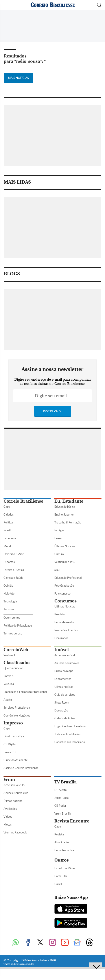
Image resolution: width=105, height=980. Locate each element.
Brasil (7, 530)
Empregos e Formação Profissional (25, 692)
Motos (8, 824)
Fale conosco (62, 593)
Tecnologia (10, 601)
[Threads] (90, 943)
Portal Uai (61, 876)
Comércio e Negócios (17, 715)
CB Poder (60, 806)
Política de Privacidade (18, 625)
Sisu (57, 570)
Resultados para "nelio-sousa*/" (25, 59)
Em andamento (64, 622)
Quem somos (12, 618)
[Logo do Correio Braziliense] (53, 5)
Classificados (17, 663)
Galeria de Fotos (65, 718)
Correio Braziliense (23, 501)
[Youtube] (65, 943)
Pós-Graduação (64, 586)
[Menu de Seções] (6, 5)
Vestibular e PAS (65, 562)
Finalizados (61, 638)
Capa (7, 507)
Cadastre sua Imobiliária (70, 742)
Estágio (59, 530)
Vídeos (8, 817)
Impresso (13, 723)
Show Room (62, 702)
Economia (10, 538)
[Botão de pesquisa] (99, 5)
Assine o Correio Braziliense (21, 768)
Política (8, 522)
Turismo (9, 609)
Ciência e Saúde (13, 578)
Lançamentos (63, 679)
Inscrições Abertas (66, 630)
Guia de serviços (65, 695)
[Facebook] (28, 943)
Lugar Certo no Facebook (70, 726)
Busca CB (9, 752)
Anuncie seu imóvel (66, 663)
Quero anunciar (13, 668)
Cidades (9, 514)
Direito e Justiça (14, 570)
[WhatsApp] (16, 943)
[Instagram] (53, 943)
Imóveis (8, 676)
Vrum (9, 780)
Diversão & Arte (14, 554)
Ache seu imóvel (65, 655)
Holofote (9, 593)
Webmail (9, 655)
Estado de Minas (65, 868)
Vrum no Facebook (15, 832)
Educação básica (65, 507)
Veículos (9, 684)
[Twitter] (40, 943)
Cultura (59, 554)
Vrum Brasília (63, 813)
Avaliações (10, 809)
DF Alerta (61, 790)
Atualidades (62, 842)
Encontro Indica (64, 850)
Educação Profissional (68, 578)
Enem (58, 538)
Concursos (65, 601)
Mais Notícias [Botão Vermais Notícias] (18, 78)
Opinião (8, 586)
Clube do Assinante (16, 760)
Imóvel (62, 650)
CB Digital (10, 744)
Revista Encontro (72, 821)
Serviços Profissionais (17, 708)
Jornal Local (62, 798)
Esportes (9, 562)
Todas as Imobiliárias (67, 734)
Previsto (60, 614)
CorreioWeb (16, 650)
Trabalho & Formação (68, 522)
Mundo (8, 546)
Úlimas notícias (64, 687)
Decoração (61, 710)
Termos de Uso (13, 633)
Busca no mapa (64, 671)
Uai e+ (58, 884)
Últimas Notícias (65, 546)
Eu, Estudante (69, 501)
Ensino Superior (64, 514)
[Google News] (77, 943)
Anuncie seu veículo (16, 793)
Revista (59, 834)
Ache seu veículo (14, 785)
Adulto (8, 700)
